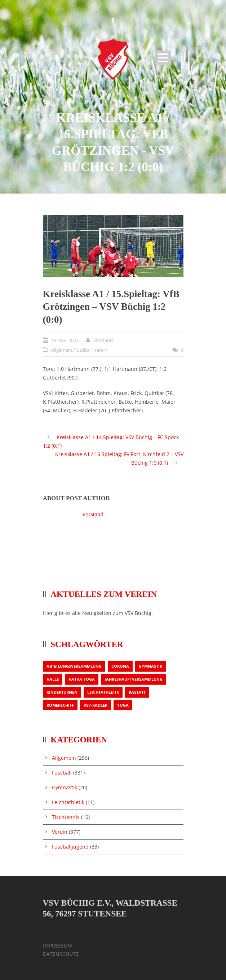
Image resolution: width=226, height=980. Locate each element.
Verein (101, 350)
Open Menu (163, 58)
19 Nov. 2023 (65, 340)
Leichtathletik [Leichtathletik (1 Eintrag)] (103, 692)
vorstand (103, 340)
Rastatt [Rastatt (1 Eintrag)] (137, 692)
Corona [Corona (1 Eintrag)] (120, 666)
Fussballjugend (70, 847)
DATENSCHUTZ (61, 954)
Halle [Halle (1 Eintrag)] (53, 679)
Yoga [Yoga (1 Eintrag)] (123, 705)
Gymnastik (65, 787)
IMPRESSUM (57, 946)
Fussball (83, 350)
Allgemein (62, 350)
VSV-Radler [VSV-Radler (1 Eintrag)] (96, 705)
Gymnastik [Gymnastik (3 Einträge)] (150, 666)
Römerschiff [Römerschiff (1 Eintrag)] (60, 705)
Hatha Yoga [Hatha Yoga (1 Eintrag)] (82, 679)
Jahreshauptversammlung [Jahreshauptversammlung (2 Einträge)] (134, 679)
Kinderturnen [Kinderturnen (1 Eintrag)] (62, 692)
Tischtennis (66, 817)
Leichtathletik (68, 802)
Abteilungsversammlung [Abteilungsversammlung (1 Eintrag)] (74, 666)
